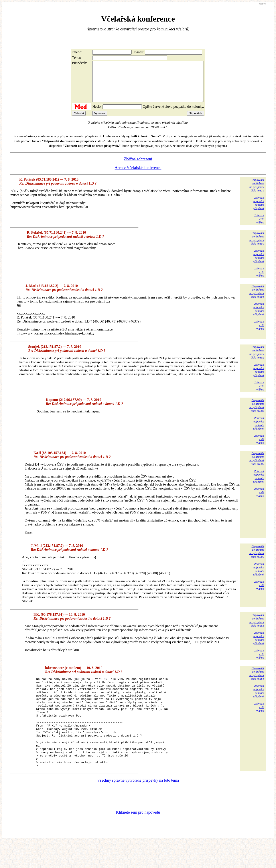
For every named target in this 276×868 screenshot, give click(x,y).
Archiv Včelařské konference (138, 176)
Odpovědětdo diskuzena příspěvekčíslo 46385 (257, 467)
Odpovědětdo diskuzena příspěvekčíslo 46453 (257, 628)
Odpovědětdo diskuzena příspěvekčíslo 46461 (257, 681)
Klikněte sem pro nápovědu (138, 838)
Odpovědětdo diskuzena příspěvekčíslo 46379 (257, 193)
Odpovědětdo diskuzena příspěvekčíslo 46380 (257, 246)
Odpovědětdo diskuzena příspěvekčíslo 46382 (257, 360)
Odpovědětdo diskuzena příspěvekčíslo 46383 (257, 413)
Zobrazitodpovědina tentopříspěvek (258, 211)
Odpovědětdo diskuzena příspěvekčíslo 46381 (257, 299)
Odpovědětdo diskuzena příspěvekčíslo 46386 (257, 559)
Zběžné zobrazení (138, 167)
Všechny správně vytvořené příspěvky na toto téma (138, 806)
